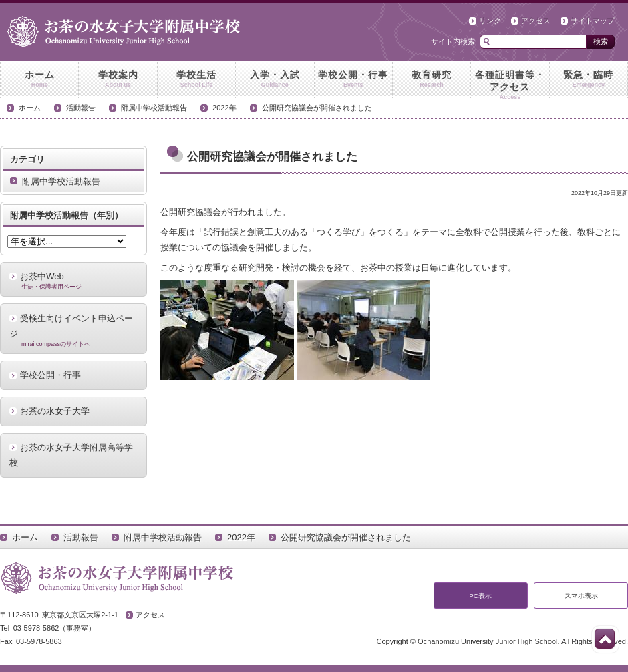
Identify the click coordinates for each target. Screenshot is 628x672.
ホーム (39, 79)
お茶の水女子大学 (55, 411)
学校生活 (196, 79)
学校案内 (118, 79)
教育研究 (432, 79)
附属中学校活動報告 (154, 108)
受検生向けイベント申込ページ (73, 331)
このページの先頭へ (605, 639)
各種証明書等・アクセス (510, 83)
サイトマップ (593, 21)
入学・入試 (275, 79)
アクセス (536, 21)
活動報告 (81, 108)
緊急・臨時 (589, 79)
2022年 (224, 108)
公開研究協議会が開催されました (317, 108)
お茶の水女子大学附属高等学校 (71, 455)
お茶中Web (73, 281)
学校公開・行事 (353, 79)
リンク (490, 21)
